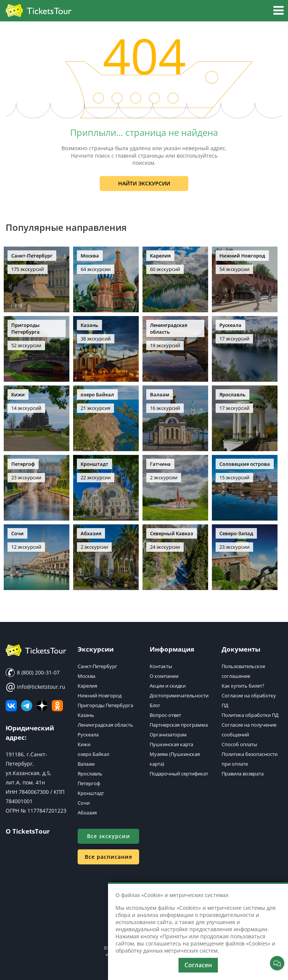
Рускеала (88, 735)
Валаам (86, 764)
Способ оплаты (239, 744)
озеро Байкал (93, 754)
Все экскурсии (109, 836)
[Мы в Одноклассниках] (57, 706)
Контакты (161, 666)
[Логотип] (39, 11)
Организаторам (168, 735)
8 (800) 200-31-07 (33, 673)
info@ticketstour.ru (35, 687)
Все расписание (109, 857)
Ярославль (90, 774)
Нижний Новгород (100, 695)
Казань (86, 715)
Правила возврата (243, 774)
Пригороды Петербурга (105, 705)
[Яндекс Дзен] (42, 706)
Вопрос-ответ (165, 715)
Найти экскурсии (144, 183)
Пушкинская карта (171, 744)
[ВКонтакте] (11, 706)
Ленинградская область (105, 725)
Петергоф (89, 783)
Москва (86, 676)
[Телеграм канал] (27, 706)
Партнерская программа (179, 725)
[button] (278, 11)
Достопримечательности (179, 695)
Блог (155, 705)
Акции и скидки (168, 686)
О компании (164, 676)
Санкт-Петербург (97, 666)
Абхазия (87, 813)
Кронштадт (91, 793)
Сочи (84, 803)
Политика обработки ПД (250, 715)
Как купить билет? (243, 686)
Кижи (84, 744)
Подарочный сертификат (179, 774)
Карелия (87, 686)
